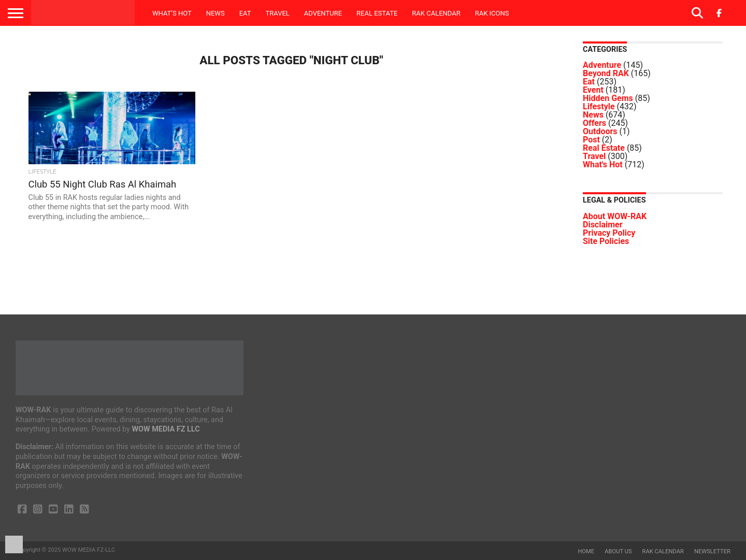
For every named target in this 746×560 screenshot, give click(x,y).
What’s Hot (172, 13)
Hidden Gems (608, 98)
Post (591, 140)
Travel (277, 13)
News (216, 13)
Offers (594, 123)
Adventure (323, 13)
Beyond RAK (606, 73)
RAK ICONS (492, 13)
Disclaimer (603, 225)
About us (618, 551)
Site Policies (606, 241)
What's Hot (603, 164)
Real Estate (377, 13)
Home (586, 551)
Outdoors (600, 131)
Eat (245, 13)
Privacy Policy (609, 233)
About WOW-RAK (615, 216)
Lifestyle (599, 106)
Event (593, 90)
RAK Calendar (436, 13)
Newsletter (712, 551)
